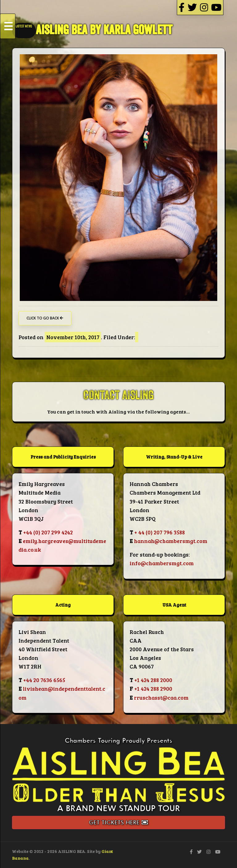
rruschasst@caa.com (161, 697)
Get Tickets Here (118, 823)
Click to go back (45, 318)
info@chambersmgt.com (162, 563)
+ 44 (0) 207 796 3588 (160, 532)
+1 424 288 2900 (153, 689)
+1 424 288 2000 (153, 680)
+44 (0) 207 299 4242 (48, 532)
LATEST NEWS (24, 26)
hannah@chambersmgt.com (171, 541)
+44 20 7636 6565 (44, 680)
